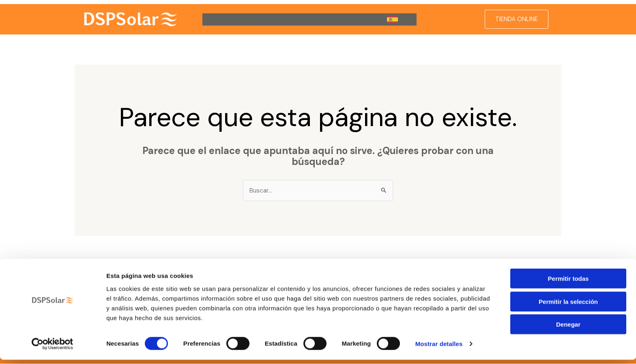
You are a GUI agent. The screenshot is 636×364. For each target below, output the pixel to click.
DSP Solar (227, 19)
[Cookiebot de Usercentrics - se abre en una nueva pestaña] (53, 348)
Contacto (334, 19)
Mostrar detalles (439, 348)
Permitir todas (568, 283)
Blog (368, 19)
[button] (241, 19)
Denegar (568, 329)
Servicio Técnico (282, 19)
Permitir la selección (568, 306)
